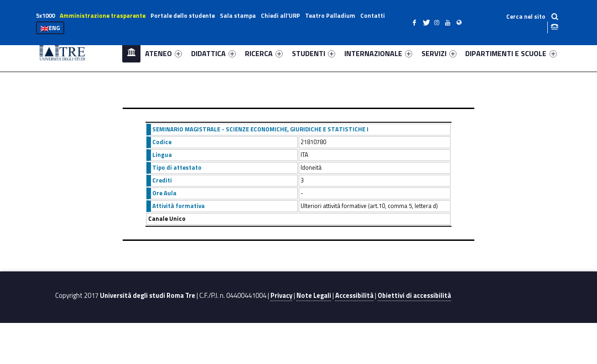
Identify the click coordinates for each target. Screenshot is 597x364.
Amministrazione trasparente (103, 16)
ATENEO (164, 53)
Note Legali (314, 296)
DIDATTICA (213, 53)
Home (131, 53)
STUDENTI (314, 53)
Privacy (281, 296)
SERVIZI (439, 53)
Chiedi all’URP (280, 16)
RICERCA (264, 53)
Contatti (373, 16)
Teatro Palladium (330, 16)
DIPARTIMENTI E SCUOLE (511, 53)
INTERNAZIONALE (378, 53)
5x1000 (45, 16)
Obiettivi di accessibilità (414, 296)
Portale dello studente (183, 16)
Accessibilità (354, 296)
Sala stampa (238, 16)
